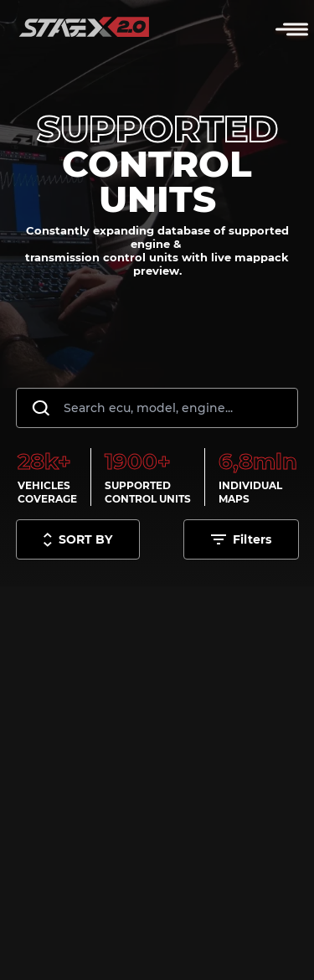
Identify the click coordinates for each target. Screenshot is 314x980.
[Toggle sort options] (78, 539)
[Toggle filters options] (241, 539)
